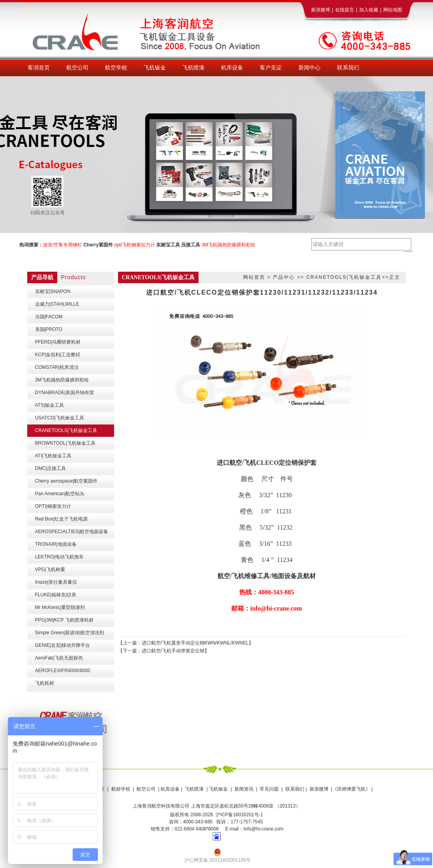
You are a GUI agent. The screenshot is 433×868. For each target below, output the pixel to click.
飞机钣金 (218, 789)
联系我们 (294, 789)
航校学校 (121, 789)
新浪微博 (321, 10)
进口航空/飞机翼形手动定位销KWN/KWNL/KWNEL (195, 643)
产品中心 (284, 277)
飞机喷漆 (194, 789)
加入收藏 (369, 10)
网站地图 (393, 10)
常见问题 (269, 789)
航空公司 (146, 789)
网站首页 (254, 277)
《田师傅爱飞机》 (351, 789)
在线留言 (345, 10)
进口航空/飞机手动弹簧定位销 (173, 651)
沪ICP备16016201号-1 (239, 815)
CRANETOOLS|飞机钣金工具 (344, 277)
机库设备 (170, 789)
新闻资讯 (244, 789)
